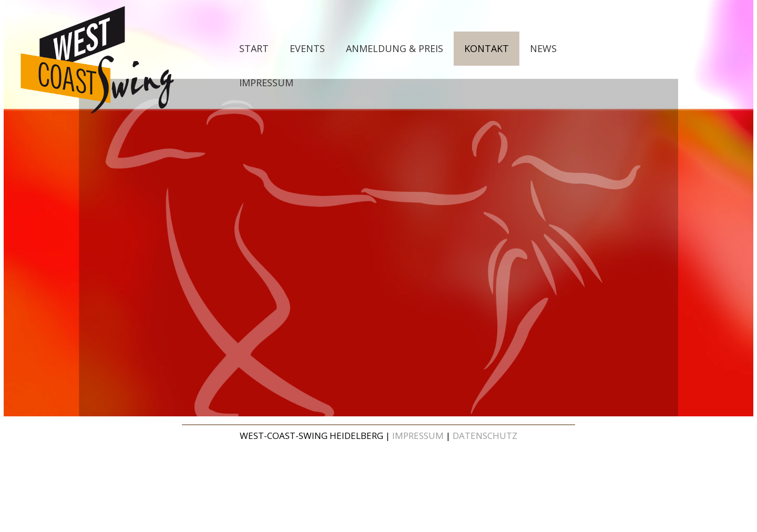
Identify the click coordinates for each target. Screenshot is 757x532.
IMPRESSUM (418, 436)
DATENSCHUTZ (485, 436)
